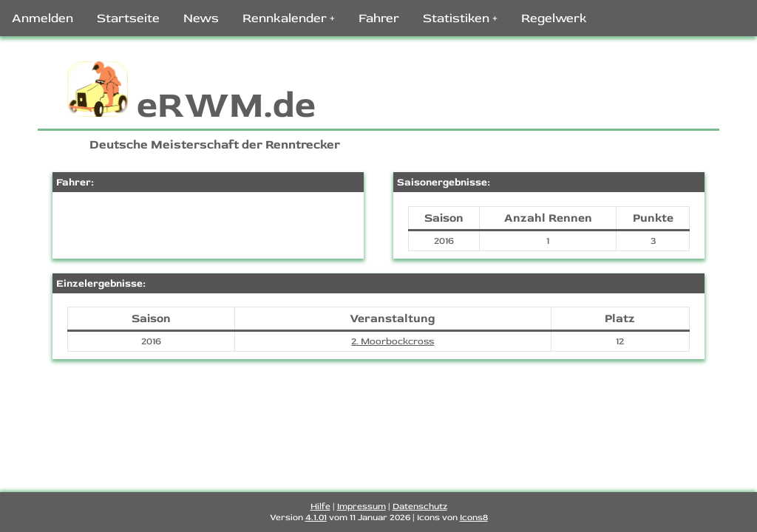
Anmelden (43, 18)
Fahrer (379, 18)
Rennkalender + (289, 18)
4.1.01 (316, 518)
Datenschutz (420, 507)
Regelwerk (554, 18)
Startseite (128, 18)
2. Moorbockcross (393, 341)
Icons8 (474, 518)
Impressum (361, 507)
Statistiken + (460, 18)
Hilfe (320, 507)
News (201, 18)
